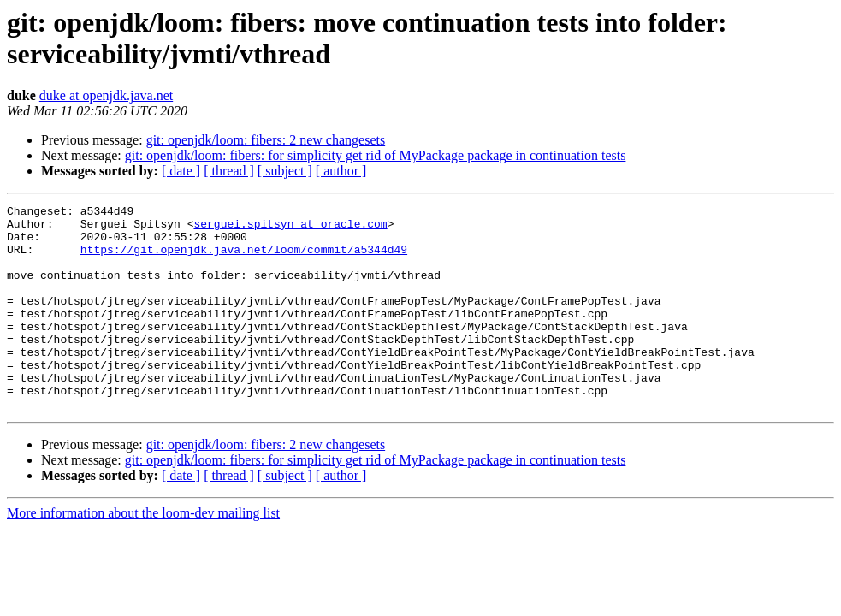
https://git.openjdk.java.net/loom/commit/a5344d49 (244, 259)
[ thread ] (229, 171)
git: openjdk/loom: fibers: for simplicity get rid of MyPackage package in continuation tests (376, 155)
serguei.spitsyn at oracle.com (290, 228)
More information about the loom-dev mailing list (143, 554)
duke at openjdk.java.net (106, 95)
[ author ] (341, 171)
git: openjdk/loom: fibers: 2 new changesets (266, 140)
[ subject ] (285, 171)
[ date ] (181, 171)
